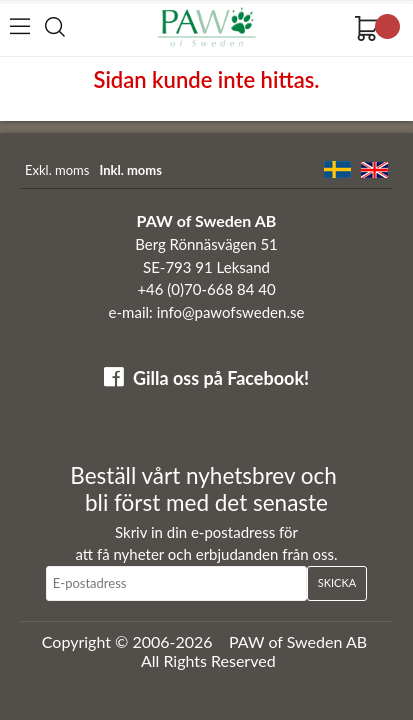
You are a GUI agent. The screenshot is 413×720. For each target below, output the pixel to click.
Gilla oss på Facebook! (221, 378)
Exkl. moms (57, 170)
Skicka (337, 582)
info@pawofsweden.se (231, 312)
